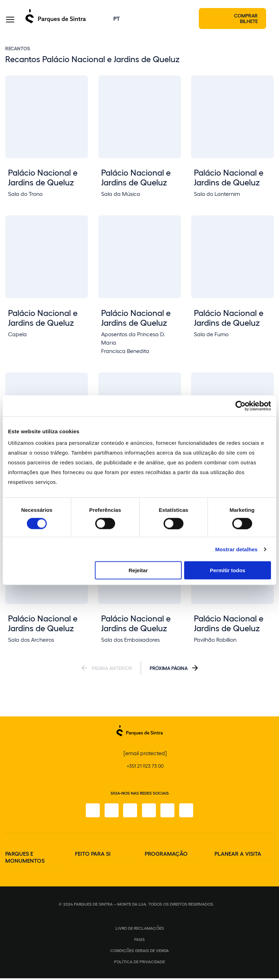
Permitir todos (228, 570)
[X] (130, 812)
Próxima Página (169, 670)
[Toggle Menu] (10, 21)
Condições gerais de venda (139, 952)
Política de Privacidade (139, 963)
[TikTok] (149, 812)
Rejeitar (138, 570)
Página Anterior (112, 670)
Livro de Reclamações (140, 930)
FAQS (139, 941)
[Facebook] (91, 812)
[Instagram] (110, 812)
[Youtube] (169, 812)
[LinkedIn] (188, 812)
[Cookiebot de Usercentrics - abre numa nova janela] (240, 406)
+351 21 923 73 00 (145, 768)
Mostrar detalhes (236, 549)
